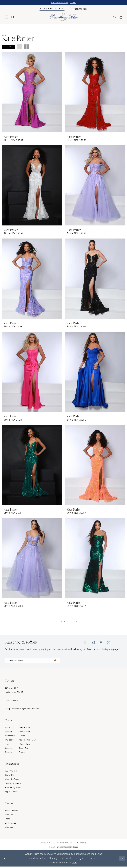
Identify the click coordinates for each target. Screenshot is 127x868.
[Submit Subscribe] (55, 661)
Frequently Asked (13, 789)
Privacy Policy (46, 844)
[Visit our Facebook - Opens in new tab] (85, 643)
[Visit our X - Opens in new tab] (109, 643)
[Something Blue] (64, 18)
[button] (6, 18)
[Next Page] (78, 622)
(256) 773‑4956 (12, 702)
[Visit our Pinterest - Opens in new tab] (101, 643)
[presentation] (32, 93)
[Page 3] (61, 622)
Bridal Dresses (11, 812)
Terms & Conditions (64, 844)
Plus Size (9, 816)
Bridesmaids (11, 824)
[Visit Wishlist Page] (115, 18)
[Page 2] (57, 622)
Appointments (12, 793)
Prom (7, 820)
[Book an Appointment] (52, 9)
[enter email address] (32, 661)
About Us (9, 777)
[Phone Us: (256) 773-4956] (79, 9)
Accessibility (81, 844)
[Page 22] (73, 622)
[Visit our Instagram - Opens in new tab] (93, 643)
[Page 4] (64, 622)
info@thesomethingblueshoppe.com (22, 710)
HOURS (74, 3)
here (74, 864)
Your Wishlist (11, 773)
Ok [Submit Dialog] (121, 860)
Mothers (9, 829)
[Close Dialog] (5, 860)
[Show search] (13, 18)
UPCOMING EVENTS (59, 3)
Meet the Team (12, 781)
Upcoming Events (13, 785)
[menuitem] (52, 9)
